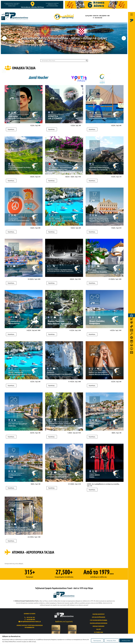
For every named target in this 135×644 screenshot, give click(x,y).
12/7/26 (32, 382)
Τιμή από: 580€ (36, 330)
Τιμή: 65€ (38, 177)
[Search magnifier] (87, 61)
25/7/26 (113, 382)
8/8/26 (114, 433)
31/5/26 (113, 177)
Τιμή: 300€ (78, 382)
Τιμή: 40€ (38, 125)
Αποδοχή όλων (126, 640)
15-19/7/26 (71, 382)
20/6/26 (72, 279)
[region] (67, 639)
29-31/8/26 (71, 484)
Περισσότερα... (11, 129)
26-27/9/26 (31, 537)
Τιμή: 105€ (78, 279)
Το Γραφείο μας (98, 632)
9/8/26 (33, 484)
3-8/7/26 (29, 330)
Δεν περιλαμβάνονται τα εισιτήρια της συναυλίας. (106, 484)
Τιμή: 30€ (78, 125)
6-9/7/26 (112, 330)
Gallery (98, 629)
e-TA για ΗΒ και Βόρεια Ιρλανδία (98, 620)
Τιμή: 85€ (119, 228)
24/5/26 (32, 177)
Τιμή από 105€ (77, 433)
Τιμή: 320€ (118, 279)
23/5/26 (113, 125)
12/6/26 (32, 228)
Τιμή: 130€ (37, 537)
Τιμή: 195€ (78, 177)
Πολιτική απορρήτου (98, 614)
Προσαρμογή (97, 640)
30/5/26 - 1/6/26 (70, 177)
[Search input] (63, 61)
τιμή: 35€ (90, 486)
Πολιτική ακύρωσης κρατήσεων (99, 623)
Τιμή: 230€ (78, 330)
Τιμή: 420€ (37, 279)
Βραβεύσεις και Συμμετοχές (64, 621)
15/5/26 (32, 125)
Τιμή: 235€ (78, 484)
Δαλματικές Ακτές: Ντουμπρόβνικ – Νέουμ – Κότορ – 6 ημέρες (64, 38)
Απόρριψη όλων (111, 640)
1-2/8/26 (70, 433)
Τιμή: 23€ (119, 177)
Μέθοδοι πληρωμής (98, 626)
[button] (64, 38)
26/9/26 (89, 484)
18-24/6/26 (31, 279)
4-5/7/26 (72, 330)
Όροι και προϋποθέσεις (99, 617)
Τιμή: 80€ (38, 228)
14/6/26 (73, 228)
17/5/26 (73, 125)
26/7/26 (32, 433)
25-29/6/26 (112, 279)
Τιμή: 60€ (119, 125)
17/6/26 (113, 228)
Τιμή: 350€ (118, 330)
